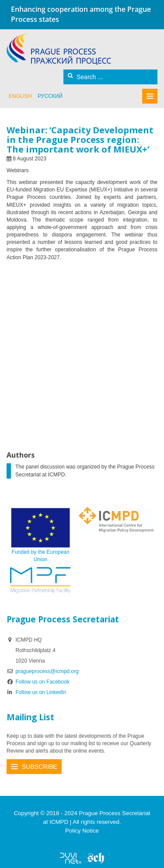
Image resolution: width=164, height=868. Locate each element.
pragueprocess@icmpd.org (47, 671)
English (20, 96)
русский (50, 96)
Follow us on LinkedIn (37, 692)
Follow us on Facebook (38, 682)
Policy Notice (82, 831)
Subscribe (40, 767)
